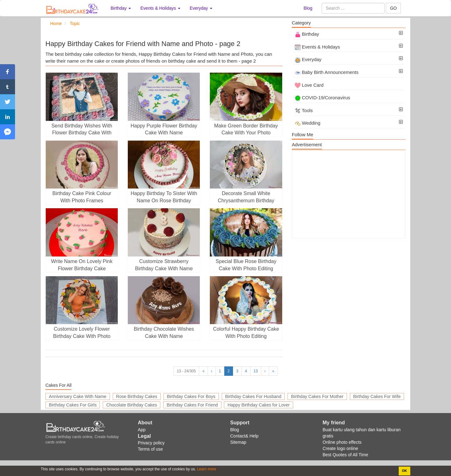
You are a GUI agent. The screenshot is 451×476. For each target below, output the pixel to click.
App (142, 430)
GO (393, 8)
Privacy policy (151, 443)
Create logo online (340, 448)
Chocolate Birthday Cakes (132, 405)
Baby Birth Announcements (327, 72)
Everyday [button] (201, 8)
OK (404, 471)
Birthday (307, 34)
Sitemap (238, 442)
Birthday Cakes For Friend (192, 405)
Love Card (309, 85)
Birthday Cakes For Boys (191, 396)
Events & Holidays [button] (160, 8)
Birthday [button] (121, 8)
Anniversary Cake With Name (78, 396)
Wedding (308, 123)
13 (256, 371)
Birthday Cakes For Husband (253, 396)
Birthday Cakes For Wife (377, 396)
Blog (308, 8)
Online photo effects (342, 442)
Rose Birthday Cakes (137, 396)
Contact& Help (244, 436)
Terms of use (150, 449)
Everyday (308, 59)
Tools (304, 110)
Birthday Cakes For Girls (73, 405)
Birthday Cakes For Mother (317, 396)
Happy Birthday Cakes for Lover (258, 405)
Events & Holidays (317, 47)
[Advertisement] (349, 194)
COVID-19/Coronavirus (322, 98)
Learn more (206, 469)
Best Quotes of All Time (345, 455)
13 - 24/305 (186, 371)
